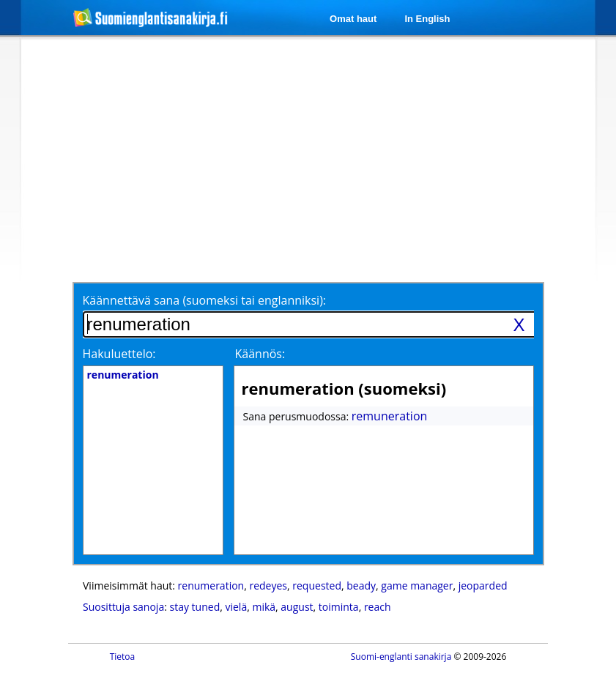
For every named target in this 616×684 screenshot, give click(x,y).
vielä (236, 607)
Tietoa (123, 657)
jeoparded (483, 586)
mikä (264, 607)
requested (317, 586)
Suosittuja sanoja (123, 607)
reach (378, 607)
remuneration (390, 416)
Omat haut (353, 19)
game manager (417, 586)
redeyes (268, 586)
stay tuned (195, 607)
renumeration (211, 586)
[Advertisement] (247, 159)
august (297, 607)
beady (361, 586)
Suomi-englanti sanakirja (401, 657)
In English (427, 19)
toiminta (339, 607)
